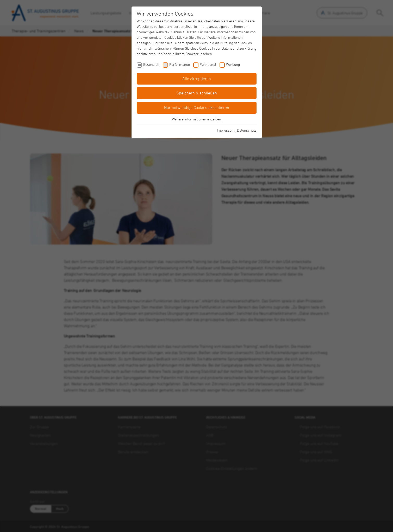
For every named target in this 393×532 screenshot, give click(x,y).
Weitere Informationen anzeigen (196, 119)
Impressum (226, 130)
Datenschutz (247, 130)
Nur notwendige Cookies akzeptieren (197, 107)
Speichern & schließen (197, 93)
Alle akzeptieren (197, 79)
